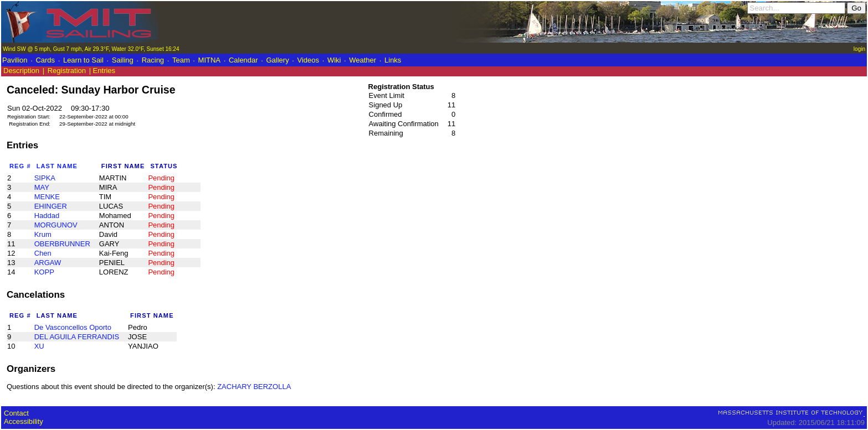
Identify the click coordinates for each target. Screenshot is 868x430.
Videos (309, 60)
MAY (42, 187)
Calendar (243, 60)
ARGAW (48, 263)
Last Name (57, 166)
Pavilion (15, 60)
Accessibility (24, 421)
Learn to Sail (83, 60)
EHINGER (51, 206)
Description (21, 71)
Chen (43, 253)
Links (393, 60)
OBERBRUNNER (62, 244)
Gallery (277, 60)
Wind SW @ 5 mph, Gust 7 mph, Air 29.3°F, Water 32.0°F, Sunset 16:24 (91, 49)
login (859, 49)
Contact (16, 413)
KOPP (44, 272)
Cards (45, 60)
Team (181, 60)
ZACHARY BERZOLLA (254, 387)
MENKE (47, 197)
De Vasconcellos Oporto (73, 327)
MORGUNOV (56, 225)
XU (39, 346)
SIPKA (45, 178)
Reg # (20, 166)
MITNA (209, 60)
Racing (153, 60)
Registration (67, 71)
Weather (363, 60)
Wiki (334, 60)
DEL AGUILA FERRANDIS (77, 337)
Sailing (123, 60)
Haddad (47, 216)
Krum (43, 234)
